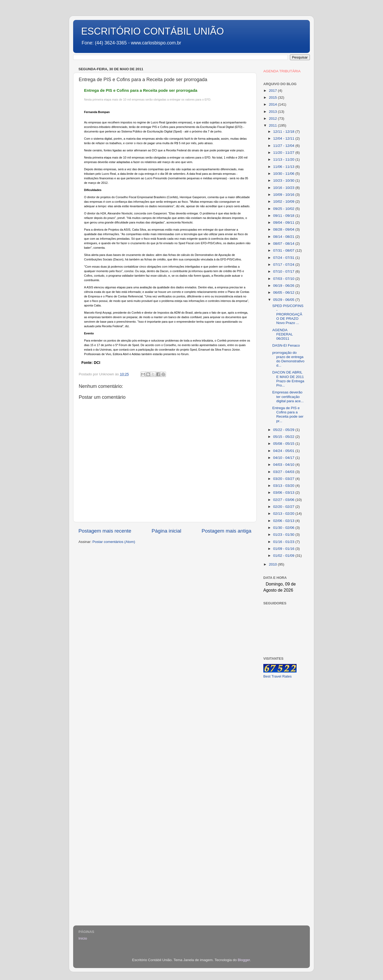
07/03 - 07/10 (284, 279)
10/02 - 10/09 (284, 202)
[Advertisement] (284, 767)
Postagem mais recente (105, 531)
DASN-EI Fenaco (286, 345)
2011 (273, 125)
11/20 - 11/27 (284, 153)
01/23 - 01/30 (284, 535)
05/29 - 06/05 (284, 300)
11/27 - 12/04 (284, 146)
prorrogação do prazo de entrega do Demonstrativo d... (288, 359)
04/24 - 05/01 (284, 451)
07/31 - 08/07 (284, 250)
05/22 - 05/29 (284, 430)
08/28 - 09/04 (284, 229)
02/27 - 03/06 (284, 500)
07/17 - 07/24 (284, 265)
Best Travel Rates (278, 676)
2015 (273, 97)
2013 (273, 112)
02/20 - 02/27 (284, 507)
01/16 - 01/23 (284, 542)
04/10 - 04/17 (284, 458)
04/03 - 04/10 (284, 465)
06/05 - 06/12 (284, 292)
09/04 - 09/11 (284, 223)
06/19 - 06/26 (284, 286)
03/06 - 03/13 (284, 493)
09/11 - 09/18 (284, 216)
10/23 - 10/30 (284, 180)
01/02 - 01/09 (284, 556)
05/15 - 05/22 (284, 437)
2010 (273, 564)
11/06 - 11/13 (284, 167)
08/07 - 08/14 (284, 244)
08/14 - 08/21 (284, 237)
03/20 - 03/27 (284, 479)
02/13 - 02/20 (284, 514)
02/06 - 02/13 (284, 521)
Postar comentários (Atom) (114, 542)
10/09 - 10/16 (284, 195)
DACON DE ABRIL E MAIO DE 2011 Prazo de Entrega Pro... (288, 379)
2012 (273, 119)
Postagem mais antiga (226, 531)
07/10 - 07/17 (284, 271)
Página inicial (166, 531)
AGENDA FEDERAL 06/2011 (283, 334)
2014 (273, 104)
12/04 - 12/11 (284, 138)
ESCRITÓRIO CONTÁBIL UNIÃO (153, 31)
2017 (273, 91)
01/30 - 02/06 (284, 528)
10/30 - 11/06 (284, 174)
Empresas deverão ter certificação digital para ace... (288, 396)
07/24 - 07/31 (284, 258)
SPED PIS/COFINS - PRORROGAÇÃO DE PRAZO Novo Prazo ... (288, 314)
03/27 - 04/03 (284, 472)
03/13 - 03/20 (284, 486)
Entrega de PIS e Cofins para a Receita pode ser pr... (288, 414)
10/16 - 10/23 (284, 188)
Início (83, 938)
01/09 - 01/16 (284, 549)
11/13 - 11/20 (284, 159)
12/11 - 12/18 (284, 132)
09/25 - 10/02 (284, 209)
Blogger (244, 960)
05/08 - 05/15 (284, 444)
